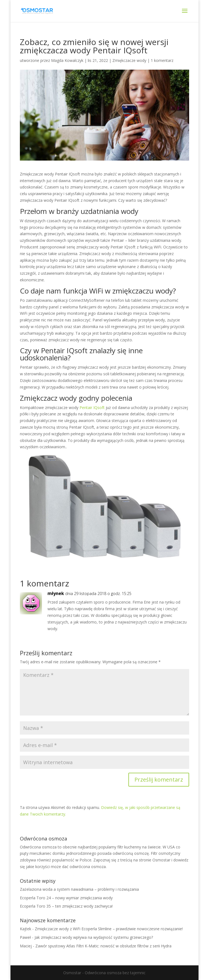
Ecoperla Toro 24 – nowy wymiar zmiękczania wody (66, 898)
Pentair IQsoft (92, 408)
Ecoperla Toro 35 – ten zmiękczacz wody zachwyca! (66, 906)
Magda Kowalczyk (67, 60)
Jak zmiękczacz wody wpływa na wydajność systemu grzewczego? (94, 937)
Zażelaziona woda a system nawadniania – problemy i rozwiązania (79, 889)
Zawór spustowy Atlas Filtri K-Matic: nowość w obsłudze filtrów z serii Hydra (103, 946)
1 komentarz (162, 60)
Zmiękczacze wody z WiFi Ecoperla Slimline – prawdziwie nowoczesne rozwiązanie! (109, 929)
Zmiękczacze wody (129, 60)
